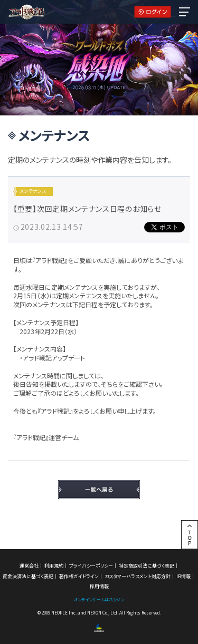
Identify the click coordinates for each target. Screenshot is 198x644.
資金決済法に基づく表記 (28, 576)
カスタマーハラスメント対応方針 (138, 576)
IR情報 (183, 576)
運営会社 (29, 566)
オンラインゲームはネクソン (99, 599)
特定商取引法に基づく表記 (147, 566)
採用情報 (99, 586)
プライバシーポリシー (91, 566)
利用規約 (54, 566)
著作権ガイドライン (79, 576)
